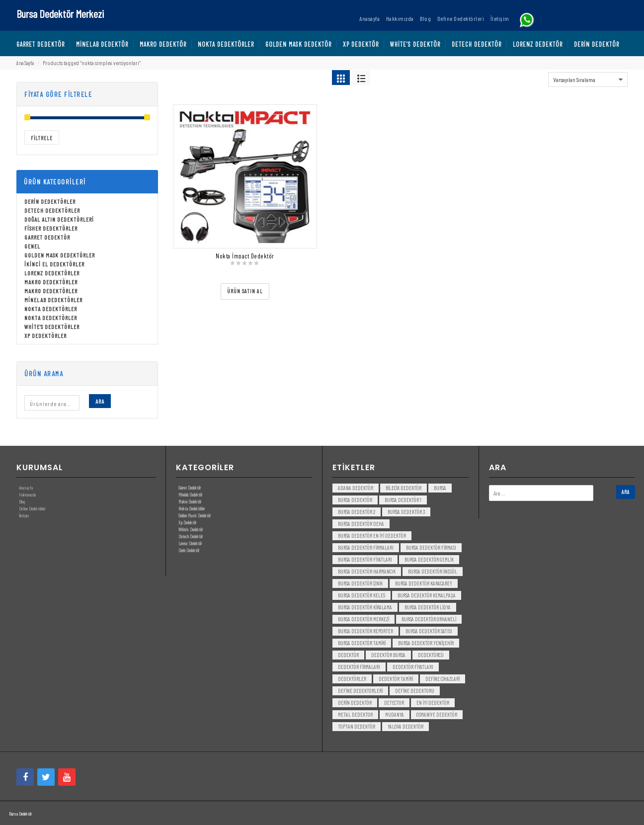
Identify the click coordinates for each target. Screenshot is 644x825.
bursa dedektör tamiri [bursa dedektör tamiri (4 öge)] (362, 643)
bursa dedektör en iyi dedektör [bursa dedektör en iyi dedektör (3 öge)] (372, 536)
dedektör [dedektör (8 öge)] (348, 655)
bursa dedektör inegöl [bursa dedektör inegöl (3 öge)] (433, 571)
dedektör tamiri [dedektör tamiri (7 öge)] (396, 679)
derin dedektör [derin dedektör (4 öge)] (355, 702)
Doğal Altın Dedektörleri (59, 219)
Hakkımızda (27, 495)
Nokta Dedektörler (51, 309)
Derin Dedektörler (50, 201)
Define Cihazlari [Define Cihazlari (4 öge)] (443, 679)
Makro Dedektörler (51, 282)
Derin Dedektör (189, 550)
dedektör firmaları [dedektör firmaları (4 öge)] (359, 667)
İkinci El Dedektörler (54, 264)
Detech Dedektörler (52, 210)
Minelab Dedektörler (53, 300)
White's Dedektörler (52, 327)
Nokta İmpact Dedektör (245, 256)
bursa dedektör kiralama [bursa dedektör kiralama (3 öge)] (365, 607)
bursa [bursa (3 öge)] (440, 488)
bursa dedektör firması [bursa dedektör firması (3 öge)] (431, 547)
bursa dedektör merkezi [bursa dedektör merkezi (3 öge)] (363, 619)
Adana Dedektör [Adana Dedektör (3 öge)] (356, 488)
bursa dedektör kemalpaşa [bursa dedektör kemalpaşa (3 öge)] (427, 595)
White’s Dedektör (191, 529)
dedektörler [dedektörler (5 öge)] (352, 679)
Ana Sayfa (25, 63)
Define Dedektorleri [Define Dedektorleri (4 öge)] (360, 691)
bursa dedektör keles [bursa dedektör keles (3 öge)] (362, 595)
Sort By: (535, 77)
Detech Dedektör (191, 536)
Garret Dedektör (47, 237)
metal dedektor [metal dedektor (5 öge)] (355, 714)
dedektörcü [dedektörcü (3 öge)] (431, 655)
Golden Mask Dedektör (195, 515)
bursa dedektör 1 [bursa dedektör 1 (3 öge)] (403, 500)
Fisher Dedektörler (51, 228)
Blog (22, 501)
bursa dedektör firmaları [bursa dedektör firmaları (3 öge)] (366, 547)
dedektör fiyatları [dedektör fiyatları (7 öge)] (413, 667)
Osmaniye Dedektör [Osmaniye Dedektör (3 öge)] (437, 714)
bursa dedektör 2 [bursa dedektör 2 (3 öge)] (357, 512)
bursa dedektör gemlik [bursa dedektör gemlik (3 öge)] (429, 559)
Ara (100, 401)
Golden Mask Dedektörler (60, 255)
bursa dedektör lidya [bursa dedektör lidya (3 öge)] (428, 607)
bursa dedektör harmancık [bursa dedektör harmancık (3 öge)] (367, 571)
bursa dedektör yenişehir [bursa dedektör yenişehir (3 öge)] (426, 643)
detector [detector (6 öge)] (394, 702)
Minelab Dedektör (190, 495)
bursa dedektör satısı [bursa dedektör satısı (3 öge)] (429, 631)
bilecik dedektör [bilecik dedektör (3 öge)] (403, 488)
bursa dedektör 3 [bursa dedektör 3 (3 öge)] (406, 512)
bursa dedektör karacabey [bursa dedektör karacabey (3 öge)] (424, 583)
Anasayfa (26, 488)
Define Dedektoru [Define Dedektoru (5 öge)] (415, 691)
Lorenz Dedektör (190, 543)
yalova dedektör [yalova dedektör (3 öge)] (405, 726)
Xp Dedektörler (45, 335)
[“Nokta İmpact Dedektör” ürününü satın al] (245, 291)
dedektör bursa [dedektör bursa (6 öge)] (388, 655)
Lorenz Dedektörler (52, 273)
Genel (32, 246)
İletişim (24, 515)
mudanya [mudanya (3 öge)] (395, 714)
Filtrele (42, 138)
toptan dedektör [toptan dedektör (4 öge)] (357, 726)
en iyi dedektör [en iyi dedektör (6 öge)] (433, 702)
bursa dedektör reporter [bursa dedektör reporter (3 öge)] (365, 631)
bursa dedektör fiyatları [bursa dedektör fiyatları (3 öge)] (365, 559)
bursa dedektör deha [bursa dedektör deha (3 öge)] (361, 524)
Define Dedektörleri (32, 508)
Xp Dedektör (187, 522)
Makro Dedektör (190, 501)
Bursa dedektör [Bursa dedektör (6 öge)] (355, 500)
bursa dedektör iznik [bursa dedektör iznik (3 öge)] (360, 583)
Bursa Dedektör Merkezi (60, 13)
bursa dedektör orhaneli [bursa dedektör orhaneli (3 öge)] (429, 619)
